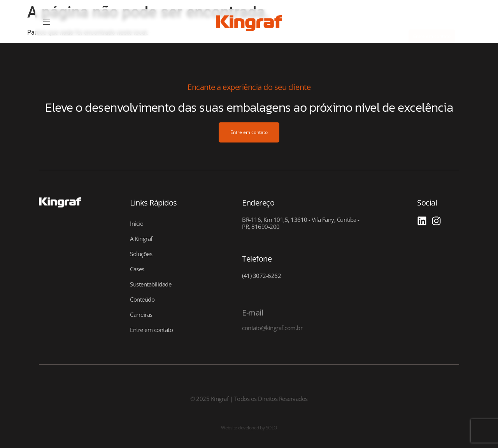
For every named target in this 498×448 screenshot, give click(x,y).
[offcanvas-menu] (46, 22)
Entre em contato (151, 330)
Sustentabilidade (151, 284)
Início (137, 223)
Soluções (141, 254)
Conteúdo (142, 299)
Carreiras (141, 314)
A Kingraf (141, 239)
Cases (137, 269)
